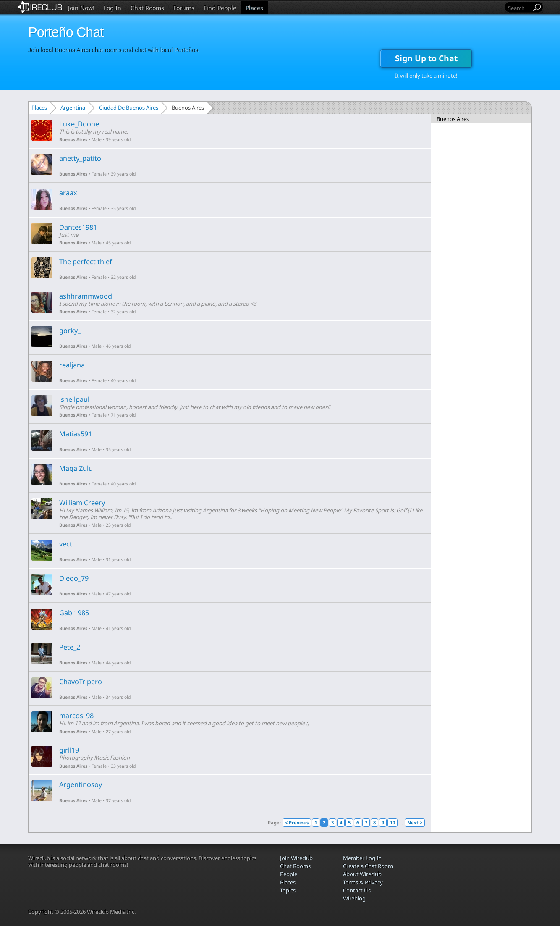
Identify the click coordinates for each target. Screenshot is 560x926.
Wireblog (354, 898)
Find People (220, 8)
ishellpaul (74, 399)
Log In (113, 8)
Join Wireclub (296, 858)
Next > (415, 822)
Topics (288, 890)
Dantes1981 (78, 227)
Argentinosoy (81, 784)
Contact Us (357, 890)
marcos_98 (76, 716)
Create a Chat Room (368, 866)
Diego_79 (74, 578)
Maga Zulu (76, 468)
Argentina (73, 108)
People (289, 874)
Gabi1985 (74, 613)
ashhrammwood (86, 296)
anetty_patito (80, 158)
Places (254, 8)
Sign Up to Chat (426, 58)
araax (68, 193)
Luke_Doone (79, 124)
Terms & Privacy (363, 882)
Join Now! (81, 8)
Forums (184, 8)
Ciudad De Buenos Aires (129, 108)
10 (393, 822)
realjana (72, 365)
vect (66, 544)
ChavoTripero (81, 682)
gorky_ (70, 331)
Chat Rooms (147, 8)
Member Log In (362, 858)
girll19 (69, 750)
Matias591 (76, 434)
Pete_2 (70, 647)
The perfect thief (86, 262)
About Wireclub (362, 874)
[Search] (519, 8)
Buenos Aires (73, 139)
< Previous (297, 822)
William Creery (82, 503)
